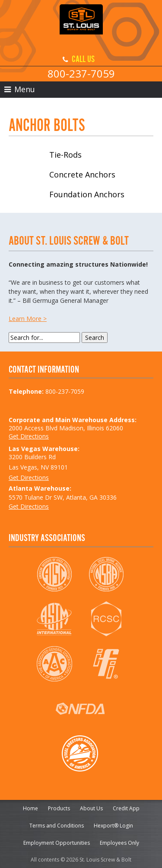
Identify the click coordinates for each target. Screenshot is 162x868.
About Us (91, 808)
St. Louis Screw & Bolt (81, 26)
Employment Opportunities (57, 843)
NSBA (106, 574)
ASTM (54, 619)
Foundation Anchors (87, 194)
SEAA (80, 753)
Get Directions (29, 436)
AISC (54, 574)
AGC (54, 664)
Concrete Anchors (82, 174)
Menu (20, 89)
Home (30, 808)
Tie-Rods (65, 155)
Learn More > (28, 319)
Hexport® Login (113, 826)
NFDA (80, 709)
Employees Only (119, 843)
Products (59, 808)
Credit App (126, 808)
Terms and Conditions (57, 826)
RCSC (106, 619)
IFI (106, 664)
